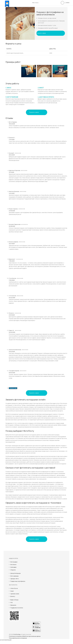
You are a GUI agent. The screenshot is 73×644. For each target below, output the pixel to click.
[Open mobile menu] (67, 3)
